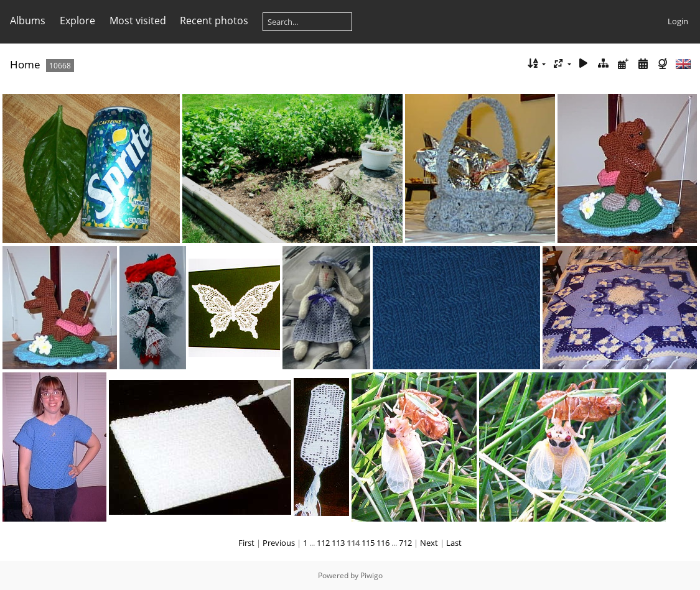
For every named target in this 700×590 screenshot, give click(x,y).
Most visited (138, 21)
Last (454, 543)
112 (323, 543)
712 (405, 543)
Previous (279, 543)
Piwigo (371, 575)
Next (429, 543)
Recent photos (214, 21)
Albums (28, 21)
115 (368, 543)
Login (678, 21)
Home (25, 64)
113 (338, 543)
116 (383, 543)
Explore (77, 21)
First (246, 543)
